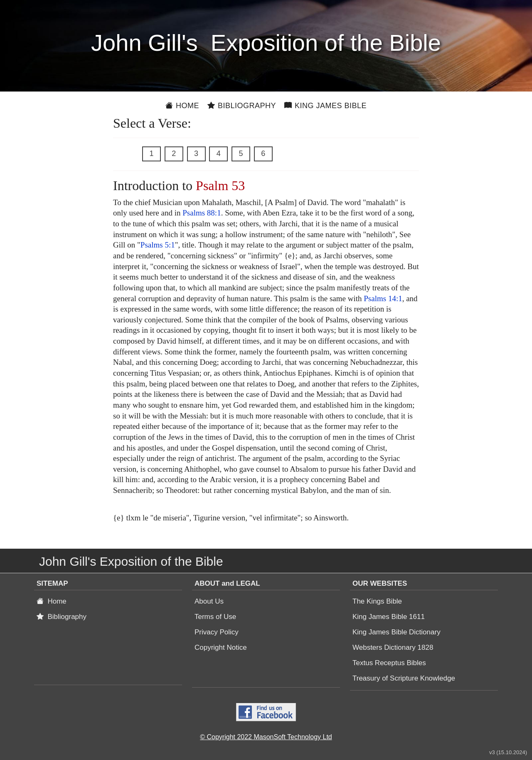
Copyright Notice (221, 647)
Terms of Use (215, 617)
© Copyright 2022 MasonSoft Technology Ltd (266, 737)
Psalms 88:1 (202, 213)
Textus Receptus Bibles (389, 663)
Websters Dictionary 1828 (393, 647)
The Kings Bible (377, 601)
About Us (209, 601)
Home (182, 106)
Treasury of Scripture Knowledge (404, 678)
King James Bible (325, 106)
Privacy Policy (217, 632)
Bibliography (242, 106)
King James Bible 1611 (389, 617)
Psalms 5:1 (158, 245)
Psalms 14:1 (383, 298)
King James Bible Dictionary (397, 632)
